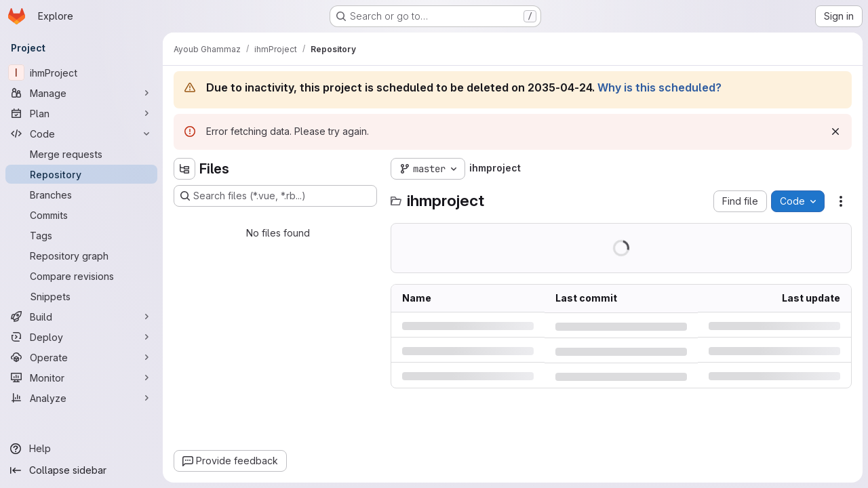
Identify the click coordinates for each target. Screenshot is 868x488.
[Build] (81, 317)
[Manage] (81, 93)
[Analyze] (81, 398)
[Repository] (81, 174)
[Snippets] (81, 296)
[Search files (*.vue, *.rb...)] (275, 196)
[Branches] (81, 195)
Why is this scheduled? (659, 87)
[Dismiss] (835, 131)
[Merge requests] (81, 154)
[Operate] (81, 357)
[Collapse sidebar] (81, 470)
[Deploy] (81, 337)
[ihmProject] (81, 73)
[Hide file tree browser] (184, 169)
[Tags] (81, 235)
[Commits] (81, 215)
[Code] (81, 134)
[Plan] (81, 113)
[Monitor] (81, 378)
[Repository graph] (81, 256)
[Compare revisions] (81, 276)
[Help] (81, 449)
